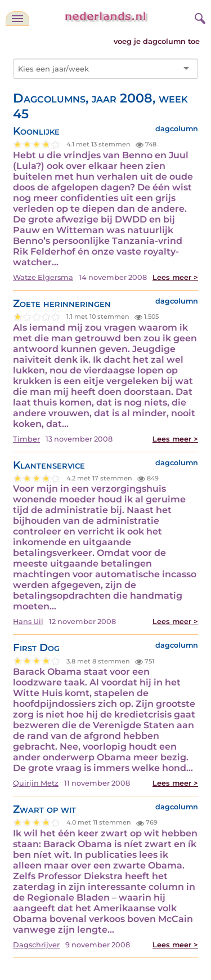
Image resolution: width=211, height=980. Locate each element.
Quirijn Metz (36, 783)
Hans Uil (28, 622)
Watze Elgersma (43, 277)
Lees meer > (175, 277)
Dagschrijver (36, 945)
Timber (26, 439)
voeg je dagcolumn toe (157, 41)
